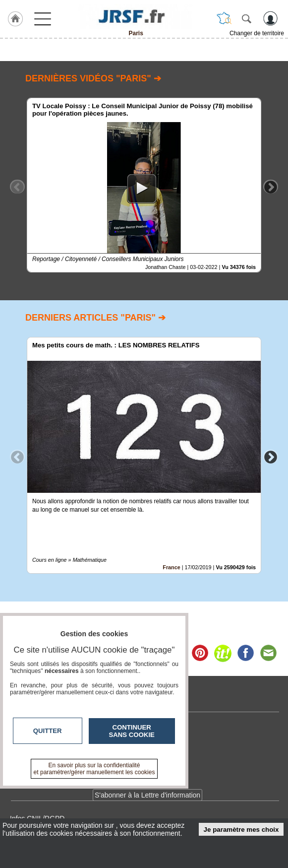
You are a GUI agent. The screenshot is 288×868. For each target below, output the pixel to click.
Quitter (48, 731)
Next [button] (271, 187)
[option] (144, 185)
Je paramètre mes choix (241, 830)
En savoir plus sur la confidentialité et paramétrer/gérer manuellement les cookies (94, 769)
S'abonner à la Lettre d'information (147, 795)
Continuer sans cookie (132, 731)
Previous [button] (17, 187)
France (171, 567)
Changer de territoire (257, 33)
